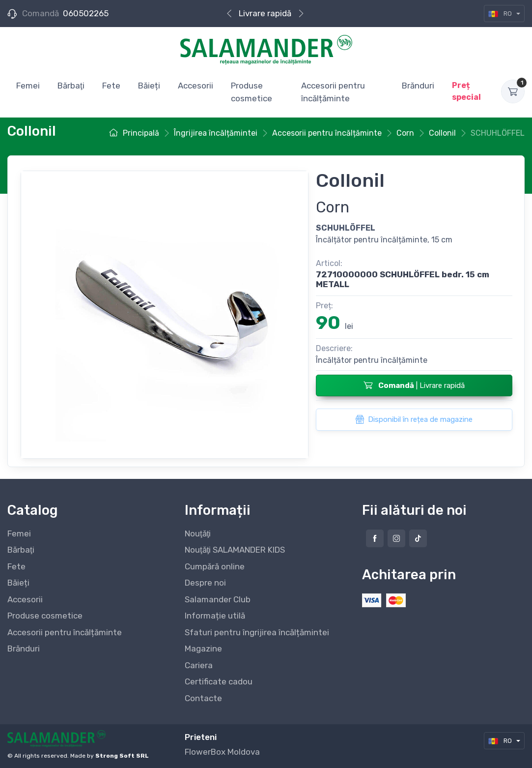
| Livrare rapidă (414, 385)
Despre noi (205, 583)
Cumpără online (215, 566)
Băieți (18, 583)
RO (501, 14)
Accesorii (25, 599)
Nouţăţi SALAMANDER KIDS (235, 550)
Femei (19, 533)
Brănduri (24, 649)
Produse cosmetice (45, 616)
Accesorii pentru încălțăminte (65, 632)
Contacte (203, 698)
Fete (16, 566)
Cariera (199, 665)
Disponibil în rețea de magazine (414, 419)
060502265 (86, 13)
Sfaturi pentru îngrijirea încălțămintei (257, 632)
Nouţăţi (198, 533)
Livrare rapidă (265, 13)
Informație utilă (215, 616)
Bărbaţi (21, 550)
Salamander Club (218, 599)
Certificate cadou (219, 681)
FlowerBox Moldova (222, 752)
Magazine (203, 649)
